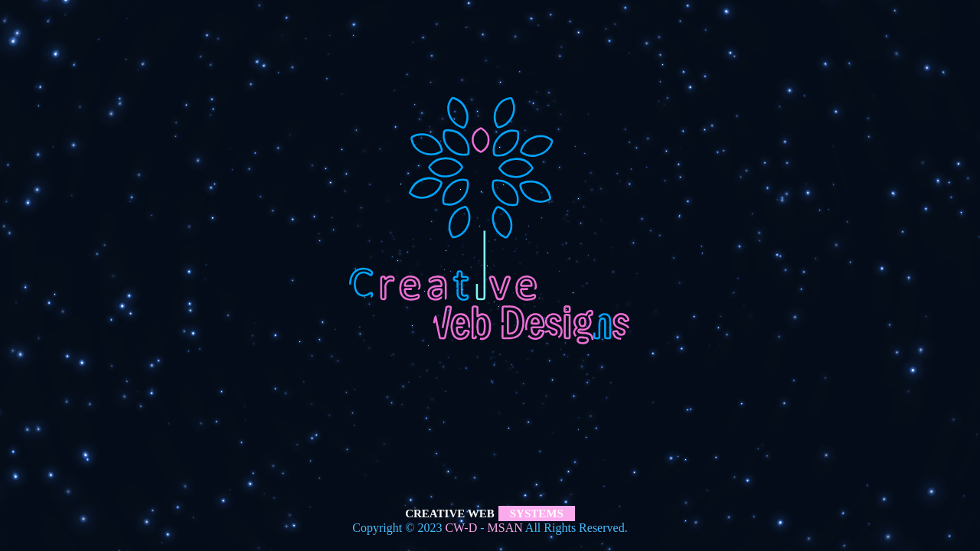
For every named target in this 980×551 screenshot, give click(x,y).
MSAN (505, 528)
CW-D (461, 528)
